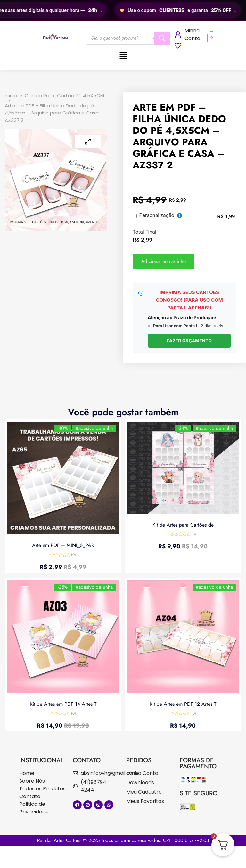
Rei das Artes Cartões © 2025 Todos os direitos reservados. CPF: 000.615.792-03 (123, 840)
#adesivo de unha (93, 429)
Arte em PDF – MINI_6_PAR (63, 544)
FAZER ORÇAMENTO (189, 341)
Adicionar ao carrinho (164, 261)
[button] (123, 56)
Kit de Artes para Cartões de (183, 524)
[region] (123, 10)
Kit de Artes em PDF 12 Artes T (183, 703)
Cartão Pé (37, 95)
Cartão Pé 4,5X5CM (81, 95)
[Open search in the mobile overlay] (128, 38)
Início (11, 95)
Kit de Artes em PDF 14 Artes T (63, 703)
